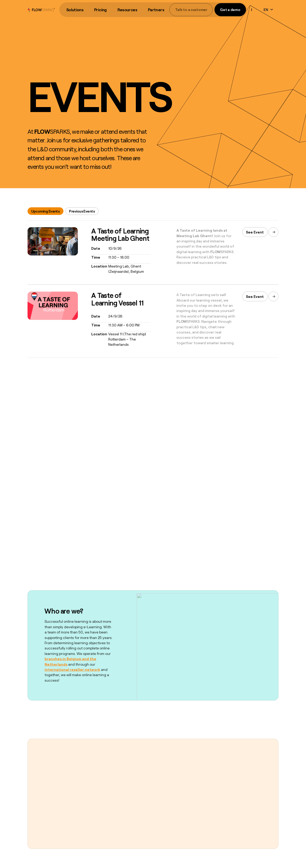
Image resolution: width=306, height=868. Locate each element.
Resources (127, 10)
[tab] (45, 211)
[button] (75, 10)
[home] (41, 10)
